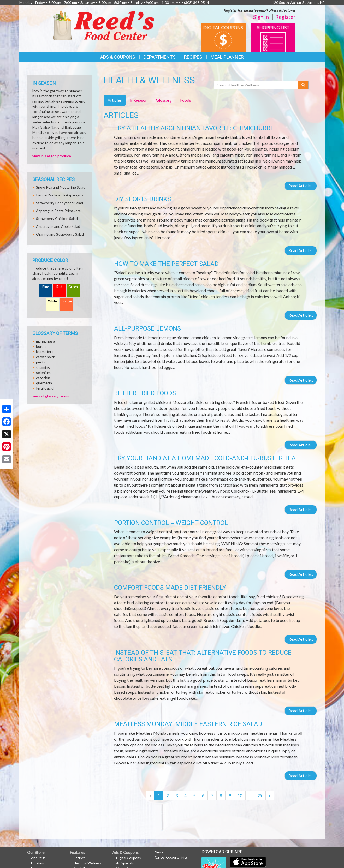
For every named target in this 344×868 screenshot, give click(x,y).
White (52, 301)
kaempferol (45, 352)
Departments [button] (160, 57)
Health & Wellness (87, 863)
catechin (43, 378)
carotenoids (46, 357)
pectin (41, 362)
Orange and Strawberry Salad (60, 234)
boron (41, 346)
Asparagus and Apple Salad (58, 226)
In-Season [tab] (139, 100)
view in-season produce (52, 156)
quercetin (44, 383)
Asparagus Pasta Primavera (58, 211)
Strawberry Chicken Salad (57, 219)
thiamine (43, 367)
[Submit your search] (303, 85)
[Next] (270, 796)
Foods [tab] (186, 100)
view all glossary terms (51, 396)
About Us (38, 858)
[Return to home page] (104, 25)
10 (240, 795)
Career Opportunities (171, 857)
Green (73, 287)
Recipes (193, 57)
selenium (43, 372)
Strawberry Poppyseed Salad (60, 203)
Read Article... (301, 186)
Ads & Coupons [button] (118, 57)
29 (260, 795)
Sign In (261, 17)
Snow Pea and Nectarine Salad (61, 187)
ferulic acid (45, 388)
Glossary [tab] (164, 100)
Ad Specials (125, 863)
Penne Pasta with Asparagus (60, 195)
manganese (45, 341)
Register (285, 17)
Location (38, 863)
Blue (46, 287)
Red (59, 287)
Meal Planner (227, 57)
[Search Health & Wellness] (257, 85)
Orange (66, 301)
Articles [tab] (115, 100)
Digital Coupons (128, 858)
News (159, 852)
